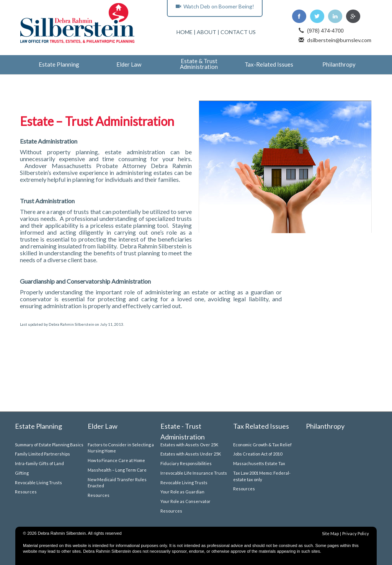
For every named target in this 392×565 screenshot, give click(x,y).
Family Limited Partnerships (42, 454)
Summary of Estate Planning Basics (49, 445)
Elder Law (129, 65)
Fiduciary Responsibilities (186, 463)
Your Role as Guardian (182, 492)
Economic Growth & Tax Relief (262, 445)
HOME (185, 32)
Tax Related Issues (261, 426)
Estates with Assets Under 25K (191, 454)
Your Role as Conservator (185, 501)
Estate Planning (59, 65)
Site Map (330, 533)
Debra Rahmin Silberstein (71, 324)
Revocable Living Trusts (38, 483)
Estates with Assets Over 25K (189, 445)
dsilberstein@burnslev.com (339, 40)
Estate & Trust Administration (199, 64)
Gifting (22, 473)
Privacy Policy (356, 533)
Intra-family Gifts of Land (39, 463)
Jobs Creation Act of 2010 (258, 454)
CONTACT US (238, 32)
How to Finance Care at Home (116, 460)
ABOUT (207, 32)
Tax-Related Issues (269, 65)
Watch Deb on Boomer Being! (215, 6)
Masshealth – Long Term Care (117, 470)
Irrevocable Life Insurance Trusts (194, 473)
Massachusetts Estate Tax (259, 463)
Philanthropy (339, 65)
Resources (26, 492)
